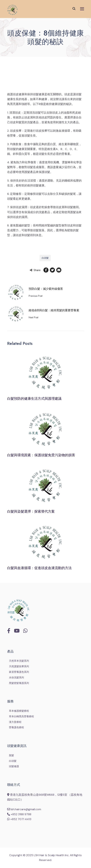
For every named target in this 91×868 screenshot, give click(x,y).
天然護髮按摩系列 (19, 666)
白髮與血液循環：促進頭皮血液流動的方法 (39, 568)
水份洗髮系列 (16, 677)
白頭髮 (45, 258)
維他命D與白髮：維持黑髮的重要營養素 (54, 310)
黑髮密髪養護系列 (19, 683)
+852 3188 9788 (19, 814)
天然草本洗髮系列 (19, 661)
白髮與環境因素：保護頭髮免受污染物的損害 (41, 455)
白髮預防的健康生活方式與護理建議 (34, 399)
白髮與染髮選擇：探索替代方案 (31, 511)
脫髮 (11, 755)
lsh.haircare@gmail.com (24, 809)
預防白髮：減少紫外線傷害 (46, 289)
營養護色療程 (16, 727)
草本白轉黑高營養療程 (21, 716)
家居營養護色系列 (19, 672)
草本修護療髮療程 (19, 711)
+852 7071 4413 (19, 819)
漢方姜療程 (15, 722)
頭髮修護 (14, 766)
